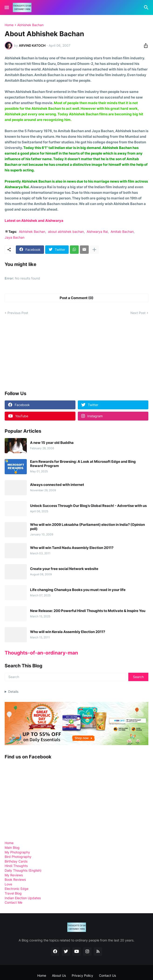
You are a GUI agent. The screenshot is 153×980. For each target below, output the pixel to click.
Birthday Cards (16, 861)
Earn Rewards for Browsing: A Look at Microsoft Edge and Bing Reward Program (83, 464)
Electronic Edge (17, 889)
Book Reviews (15, 879)
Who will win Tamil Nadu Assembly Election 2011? (72, 548)
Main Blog (12, 847)
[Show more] (94, 250)
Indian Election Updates (23, 898)
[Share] (144, 46)
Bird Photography (18, 857)
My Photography (17, 852)
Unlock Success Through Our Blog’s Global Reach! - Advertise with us (88, 506)
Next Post (138, 313)
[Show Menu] (6, 7)
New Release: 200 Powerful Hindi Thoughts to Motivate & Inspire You (88, 611)
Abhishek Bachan (30, 25)
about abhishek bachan (66, 232)
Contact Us (107, 975)
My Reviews (14, 875)
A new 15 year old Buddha (52, 443)
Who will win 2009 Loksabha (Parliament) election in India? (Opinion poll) (87, 527)
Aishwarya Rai (97, 232)
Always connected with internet (57, 485)
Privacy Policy (82, 975)
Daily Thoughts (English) (23, 870)
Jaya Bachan (15, 237)
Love (8, 884)
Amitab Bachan (122, 232)
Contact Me (14, 902)
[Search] (147, 7)
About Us (59, 975)
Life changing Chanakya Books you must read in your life (78, 590)
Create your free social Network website (64, 569)
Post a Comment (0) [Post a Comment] (76, 298)
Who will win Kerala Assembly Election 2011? (68, 632)
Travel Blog (13, 893)
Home (9, 25)
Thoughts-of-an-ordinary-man (41, 653)
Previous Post (18, 313)
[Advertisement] (40, 353)
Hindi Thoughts (16, 866)
